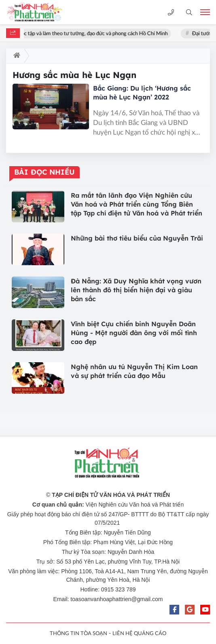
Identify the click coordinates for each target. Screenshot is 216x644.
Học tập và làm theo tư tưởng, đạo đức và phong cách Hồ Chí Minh (94, 34)
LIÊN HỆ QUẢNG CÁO (139, 634)
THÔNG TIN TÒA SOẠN (78, 634)
